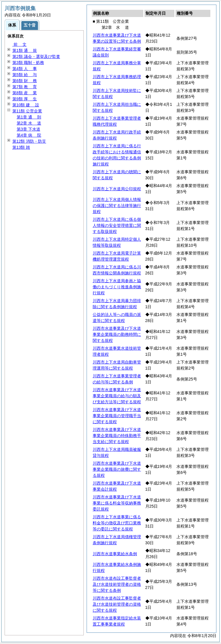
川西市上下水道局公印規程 (117, 189)
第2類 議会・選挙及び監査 (36, 57)
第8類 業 (25, 93)
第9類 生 (25, 99)
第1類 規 (25, 50)
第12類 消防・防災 (29, 141)
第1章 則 (29, 117)
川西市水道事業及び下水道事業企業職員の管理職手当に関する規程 (117, 416)
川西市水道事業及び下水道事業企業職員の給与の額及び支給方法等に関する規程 (117, 396)
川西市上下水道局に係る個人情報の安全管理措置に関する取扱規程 (117, 225)
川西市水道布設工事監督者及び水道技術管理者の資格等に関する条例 (117, 584)
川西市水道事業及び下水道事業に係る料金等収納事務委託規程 (117, 503)
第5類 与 (25, 75)
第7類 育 (25, 87)
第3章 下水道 (28, 129)
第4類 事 (25, 69)
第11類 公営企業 (27, 111)
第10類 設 (26, 105)
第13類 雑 (21, 147)
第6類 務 (25, 81)
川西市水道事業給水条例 (115, 554)
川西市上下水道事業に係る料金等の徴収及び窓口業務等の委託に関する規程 (117, 523)
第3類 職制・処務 (28, 63)
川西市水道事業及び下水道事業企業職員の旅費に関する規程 (117, 469)
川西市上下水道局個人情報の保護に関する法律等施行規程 (117, 206)
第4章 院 (29, 135)
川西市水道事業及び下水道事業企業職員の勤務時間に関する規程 (117, 334)
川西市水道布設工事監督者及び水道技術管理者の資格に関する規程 (117, 604)
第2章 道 (29, 123)
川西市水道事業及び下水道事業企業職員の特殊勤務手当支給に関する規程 (117, 436)
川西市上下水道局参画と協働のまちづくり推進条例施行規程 (117, 287)
